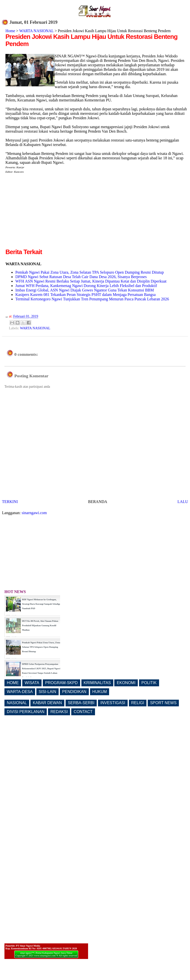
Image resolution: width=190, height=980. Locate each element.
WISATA (32, 683)
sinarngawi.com (34, 513)
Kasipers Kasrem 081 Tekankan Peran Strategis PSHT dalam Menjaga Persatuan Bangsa (85, 295)
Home (10, 31)
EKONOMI (126, 683)
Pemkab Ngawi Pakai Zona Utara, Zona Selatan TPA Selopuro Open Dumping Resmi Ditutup (90, 272)
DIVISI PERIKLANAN (26, 712)
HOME (13, 683)
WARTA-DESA (20, 692)
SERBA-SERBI (81, 703)
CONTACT (83, 712)
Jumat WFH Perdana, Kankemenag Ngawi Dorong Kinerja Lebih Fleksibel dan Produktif (86, 286)
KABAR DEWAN (47, 703)
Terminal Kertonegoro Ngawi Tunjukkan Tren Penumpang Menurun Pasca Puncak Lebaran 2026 (92, 299)
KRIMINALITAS (97, 683)
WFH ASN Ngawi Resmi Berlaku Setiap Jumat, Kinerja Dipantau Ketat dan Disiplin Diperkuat (91, 281)
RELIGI (138, 703)
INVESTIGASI (113, 703)
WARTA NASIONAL (36, 31)
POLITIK (149, 683)
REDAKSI (59, 712)
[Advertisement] (47, 213)
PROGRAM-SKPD (62, 683)
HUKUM (100, 692)
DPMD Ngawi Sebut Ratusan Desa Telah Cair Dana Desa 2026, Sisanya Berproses (81, 277)
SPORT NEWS (163, 703)
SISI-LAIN (47, 692)
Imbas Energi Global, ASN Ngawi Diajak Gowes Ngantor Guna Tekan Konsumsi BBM (85, 290)
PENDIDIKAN (74, 692)
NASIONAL (17, 703)
